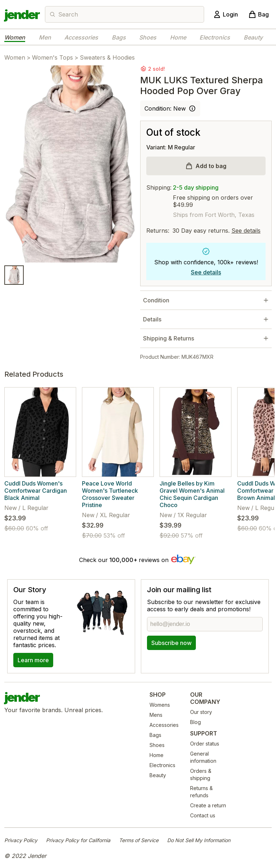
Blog (195, 722)
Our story (201, 712)
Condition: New (165, 108)
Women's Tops (52, 57)
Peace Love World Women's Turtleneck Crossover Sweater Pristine (110, 494)
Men (45, 37)
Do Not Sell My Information (199, 840)
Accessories (81, 37)
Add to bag (211, 166)
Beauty (253, 37)
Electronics (215, 37)
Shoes (148, 37)
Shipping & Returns (169, 338)
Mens (156, 715)
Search (68, 14)
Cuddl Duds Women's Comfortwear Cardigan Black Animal (36, 491)
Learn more (33, 660)
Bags (119, 37)
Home (178, 37)
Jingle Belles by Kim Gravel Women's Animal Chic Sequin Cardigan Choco (192, 494)
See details (246, 231)
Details (152, 319)
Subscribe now (171, 643)
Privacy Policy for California (78, 840)
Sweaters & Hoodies (107, 57)
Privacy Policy (21, 840)
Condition (156, 300)
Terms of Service (139, 840)
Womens (160, 705)
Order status (205, 744)
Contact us (203, 815)
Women (15, 37)
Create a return (208, 805)
